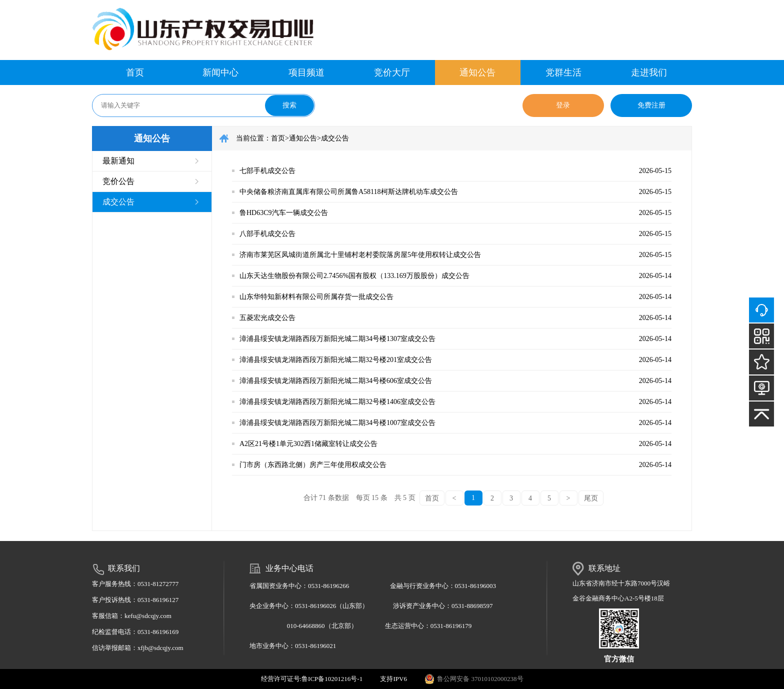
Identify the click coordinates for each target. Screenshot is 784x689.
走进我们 (649, 72)
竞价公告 (118, 181)
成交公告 (118, 202)
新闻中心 (220, 72)
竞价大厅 (392, 72)
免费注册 (651, 105)
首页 (135, 72)
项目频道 (306, 72)
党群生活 (563, 72)
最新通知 (118, 161)
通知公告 (477, 72)
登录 (563, 105)
